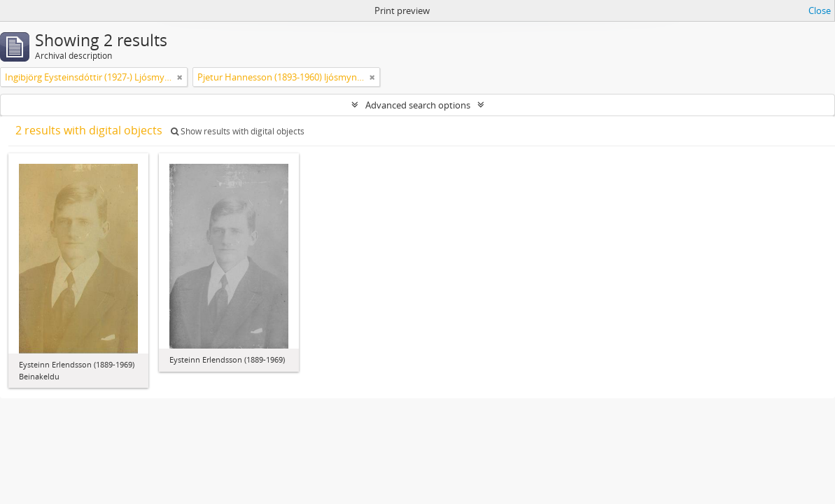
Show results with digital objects (238, 131)
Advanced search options (418, 105)
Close (820, 10)
